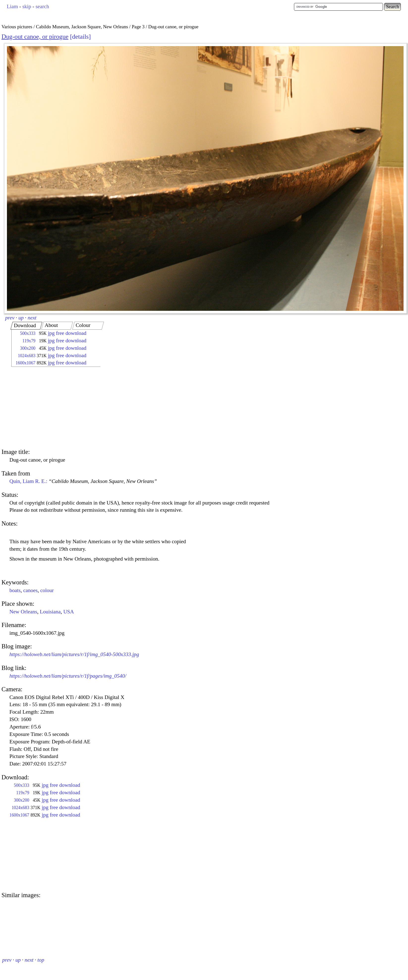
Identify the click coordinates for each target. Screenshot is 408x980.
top (41, 960)
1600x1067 (26, 363)
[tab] (26, 326)
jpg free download (67, 333)
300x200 (28, 348)
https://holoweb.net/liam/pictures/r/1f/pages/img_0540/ (68, 676)
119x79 (29, 341)
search (42, 6)
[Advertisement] (52, 408)
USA (69, 612)
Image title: (16, 452)
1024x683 (27, 356)
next (32, 318)
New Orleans (23, 612)
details (80, 37)
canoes (30, 590)
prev (10, 318)
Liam (12, 6)
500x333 (28, 333)
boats (15, 590)
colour (47, 590)
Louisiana (50, 612)
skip (27, 6)
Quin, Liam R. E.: (83, 481)
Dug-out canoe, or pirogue (35, 37)
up (21, 318)
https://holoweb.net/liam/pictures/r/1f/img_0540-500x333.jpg (74, 654)
